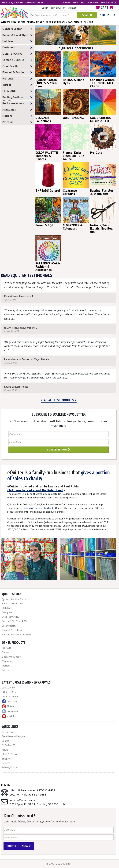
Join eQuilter (58, 8)
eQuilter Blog (9, 692)
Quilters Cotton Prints (17, 29)
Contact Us (9, 785)
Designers (17, 48)
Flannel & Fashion (17, 72)
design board (35, 22)
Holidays (17, 41)
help (90, 22)
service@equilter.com (23, 800)
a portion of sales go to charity (38, 508)
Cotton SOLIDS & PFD (17, 61)
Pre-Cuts (17, 79)
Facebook (9, 701)
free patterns (55, 22)
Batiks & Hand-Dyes (17, 35)
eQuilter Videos (10, 696)
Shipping (6, 759)
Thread (17, 85)
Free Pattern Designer (14, 736)
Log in (45, 8)
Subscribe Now (59, 449)
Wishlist (72, 8)
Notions (17, 116)
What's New (8, 688)
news (69, 22)
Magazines (17, 110)
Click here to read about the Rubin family (36, 490)
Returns (6, 763)
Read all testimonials (59, 400)
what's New (9, 22)
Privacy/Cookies (10, 767)
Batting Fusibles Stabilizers (17, 98)
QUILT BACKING (17, 54)
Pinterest (9, 706)
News (5, 750)
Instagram (10, 711)
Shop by (108, 15)
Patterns (17, 122)
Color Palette (17, 66)
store (21, 22)
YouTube (9, 716)
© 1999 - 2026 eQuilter (59, 864)
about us (80, 22)
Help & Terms (9, 754)
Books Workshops (17, 103)
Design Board (9, 732)
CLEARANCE (17, 91)
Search (87, 15)
